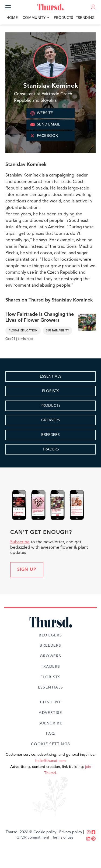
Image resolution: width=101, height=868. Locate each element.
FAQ (50, 734)
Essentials (51, 687)
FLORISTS (51, 391)
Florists (50, 677)
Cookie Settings (51, 744)
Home (12, 18)
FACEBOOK (44, 136)
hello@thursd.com (50, 761)
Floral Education (23, 331)
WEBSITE (42, 113)
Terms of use (63, 838)
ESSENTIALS (51, 377)
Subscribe (20, 542)
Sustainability (58, 331)
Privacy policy (71, 832)
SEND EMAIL (45, 125)
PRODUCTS (50, 406)
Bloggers (50, 635)
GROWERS (51, 420)
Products (64, 18)
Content (51, 702)
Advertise (50, 713)
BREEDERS (50, 435)
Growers (51, 656)
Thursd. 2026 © (19, 832)
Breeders (50, 646)
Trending (85, 18)
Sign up (27, 570)
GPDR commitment (33, 838)
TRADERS (51, 449)
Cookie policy (45, 832)
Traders (51, 667)
